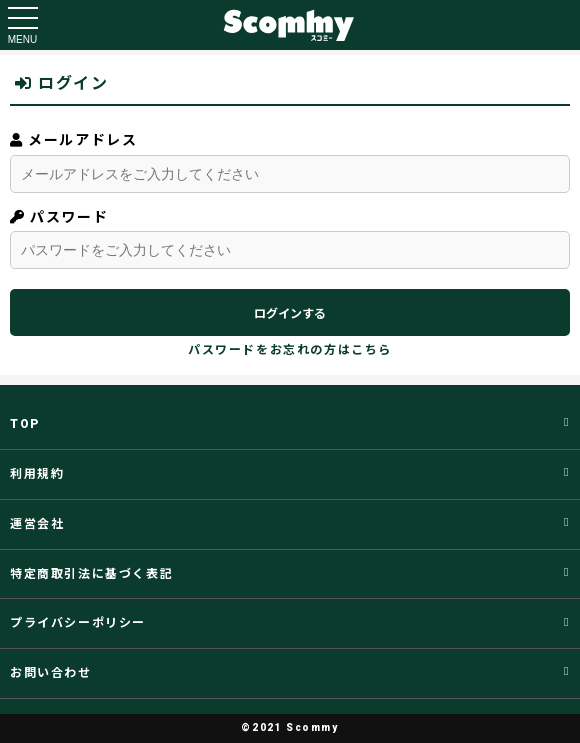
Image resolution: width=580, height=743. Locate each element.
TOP (25, 424)
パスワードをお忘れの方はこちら (290, 350)
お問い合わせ (51, 673)
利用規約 (37, 474)
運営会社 (37, 524)
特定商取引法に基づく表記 (91, 574)
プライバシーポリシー (78, 623)
